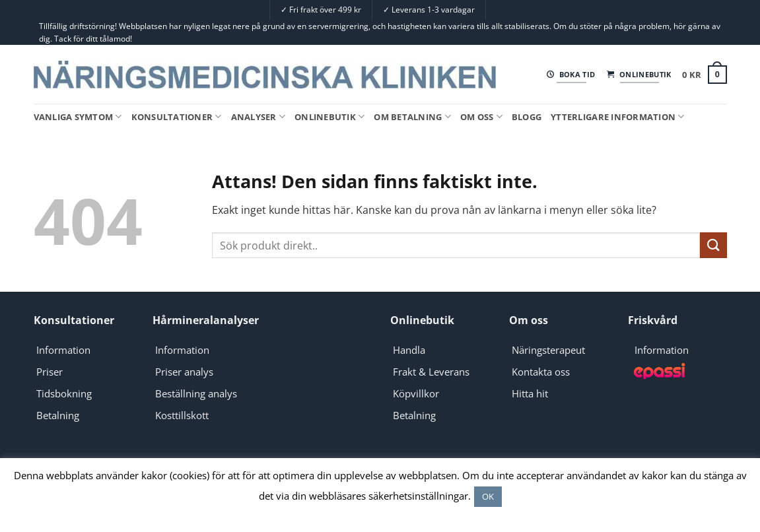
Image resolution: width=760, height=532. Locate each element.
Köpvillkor (416, 393)
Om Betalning (412, 116)
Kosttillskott (182, 415)
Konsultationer (177, 116)
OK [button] (488, 496)
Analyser (259, 116)
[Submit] (713, 245)
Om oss (481, 116)
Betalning (58, 415)
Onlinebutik (329, 116)
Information (63, 350)
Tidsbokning (64, 393)
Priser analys (184, 372)
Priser (50, 372)
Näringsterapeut (548, 350)
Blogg (527, 117)
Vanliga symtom (78, 116)
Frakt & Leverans (431, 372)
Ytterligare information (617, 116)
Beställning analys (196, 393)
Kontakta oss (541, 372)
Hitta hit (530, 393)
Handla (409, 350)
